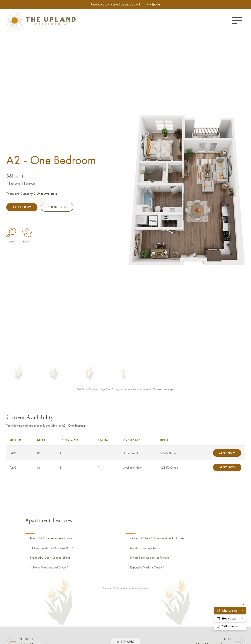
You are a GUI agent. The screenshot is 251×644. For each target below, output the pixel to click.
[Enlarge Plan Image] (11, 233)
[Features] (27, 233)
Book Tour (57, 207)
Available (45, 194)
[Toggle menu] (237, 20)
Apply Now (22, 207)
